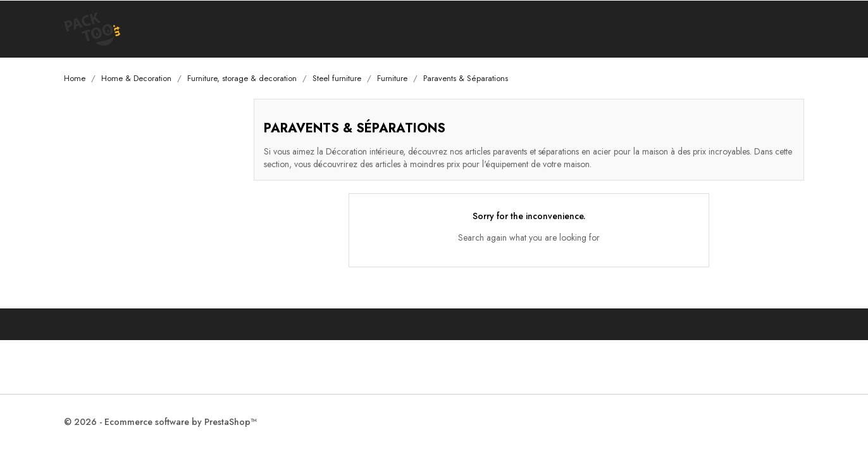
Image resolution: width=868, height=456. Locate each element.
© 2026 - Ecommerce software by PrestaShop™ (160, 422)
